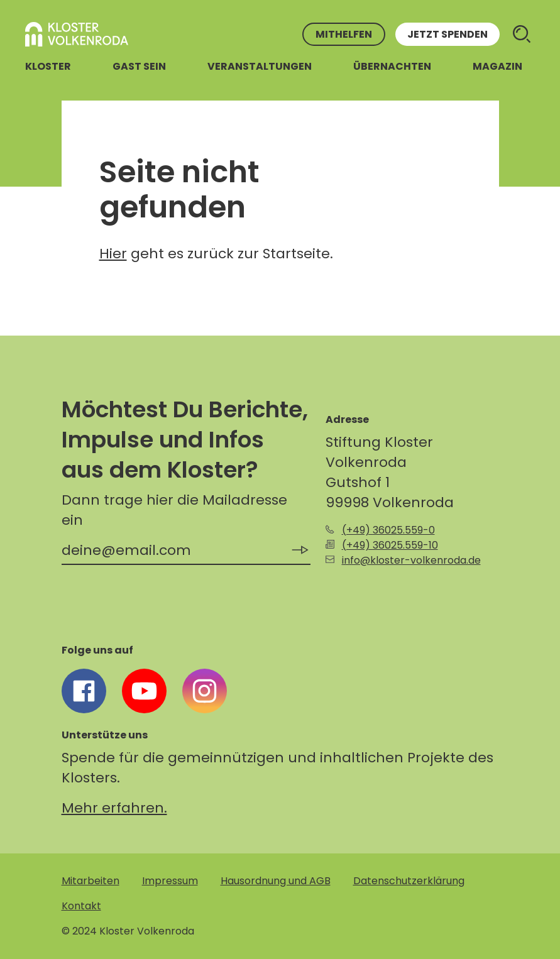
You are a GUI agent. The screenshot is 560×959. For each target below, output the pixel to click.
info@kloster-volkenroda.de (411, 560)
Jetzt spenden (447, 34)
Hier (113, 254)
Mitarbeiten (91, 881)
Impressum (170, 881)
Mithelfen (344, 34)
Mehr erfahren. (114, 808)
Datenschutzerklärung (409, 881)
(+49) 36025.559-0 (388, 530)
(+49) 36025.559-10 (390, 545)
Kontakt (81, 906)
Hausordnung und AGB (276, 881)
